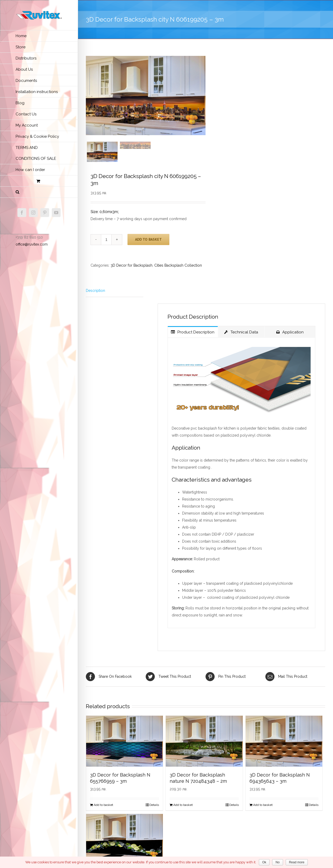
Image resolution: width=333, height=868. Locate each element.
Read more (297, 862)
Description (95, 294)
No (277, 862)
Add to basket (148, 243)
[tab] (115, 294)
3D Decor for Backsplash (132, 269)
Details (154, 808)
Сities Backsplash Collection (178, 269)
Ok (264, 862)
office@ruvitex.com (32, 244)
